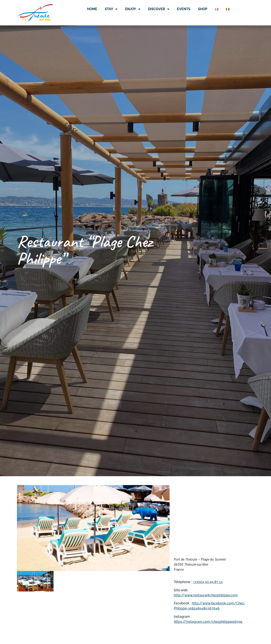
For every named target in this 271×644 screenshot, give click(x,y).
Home (92, 9)
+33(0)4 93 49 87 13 (208, 582)
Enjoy (133, 9)
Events (184, 9)
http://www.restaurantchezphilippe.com (206, 595)
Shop (203, 9)
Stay (111, 9)
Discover (159, 9)
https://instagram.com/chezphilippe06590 (208, 622)
